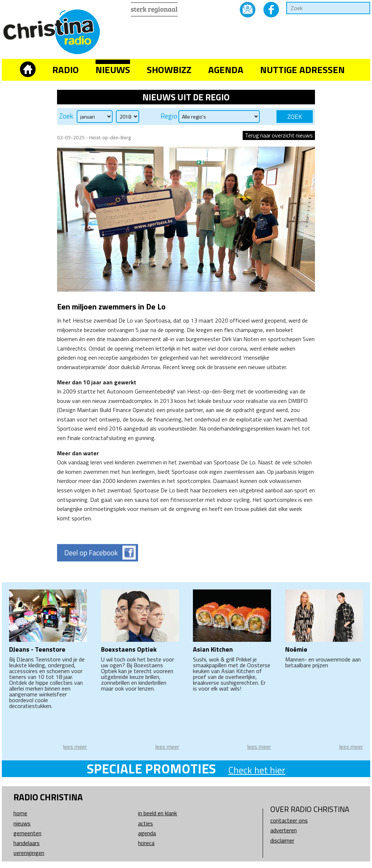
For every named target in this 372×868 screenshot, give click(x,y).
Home (20, 813)
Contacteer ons (289, 820)
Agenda (226, 70)
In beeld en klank (157, 813)
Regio (169, 116)
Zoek (66, 116)
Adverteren (284, 830)
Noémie (296, 649)
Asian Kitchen (213, 649)
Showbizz (169, 70)
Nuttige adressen (302, 70)
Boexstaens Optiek (129, 649)
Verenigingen (29, 853)
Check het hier (257, 770)
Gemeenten (27, 833)
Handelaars (27, 843)
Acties (145, 823)
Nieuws (113, 70)
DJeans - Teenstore (37, 649)
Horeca (146, 843)
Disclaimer (282, 840)
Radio (66, 70)
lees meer (75, 747)
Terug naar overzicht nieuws (279, 135)
